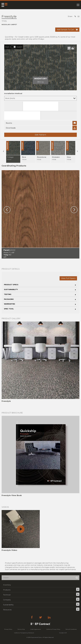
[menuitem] (40, 585)
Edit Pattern (40, 135)
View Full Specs (68, 278)
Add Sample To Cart (66, 30)
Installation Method (13, 93)
